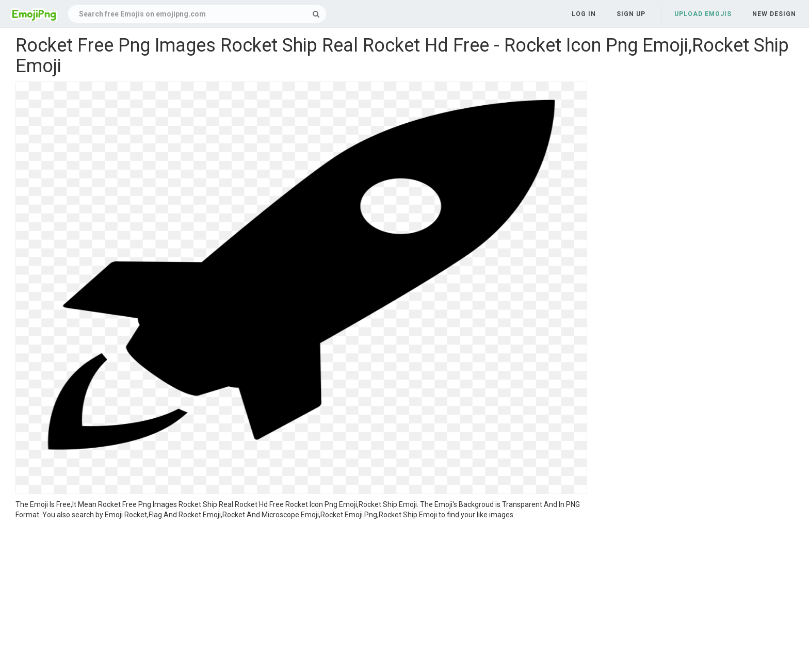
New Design (774, 14)
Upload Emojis (703, 14)
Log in (584, 14)
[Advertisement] (301, 597)
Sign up (631, 14)
